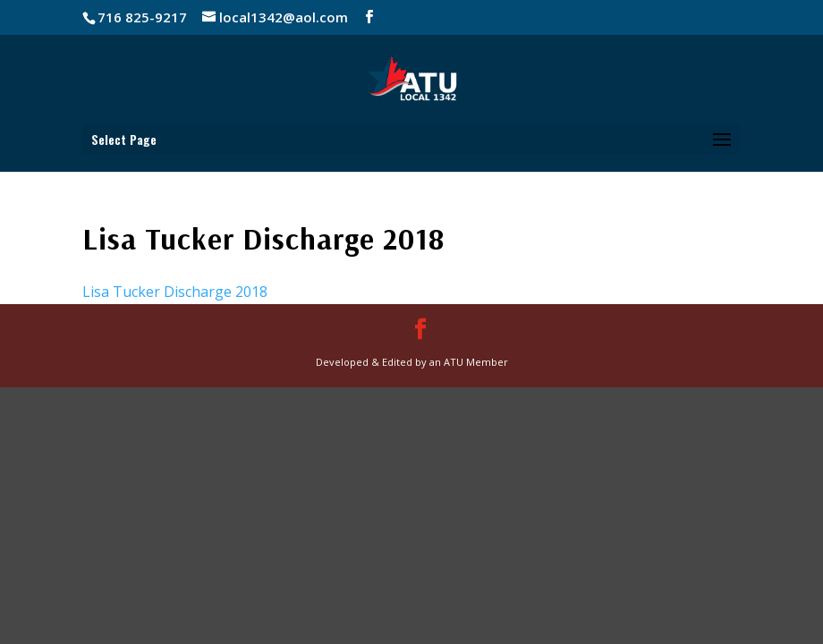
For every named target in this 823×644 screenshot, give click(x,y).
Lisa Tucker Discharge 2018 (175, 292)
